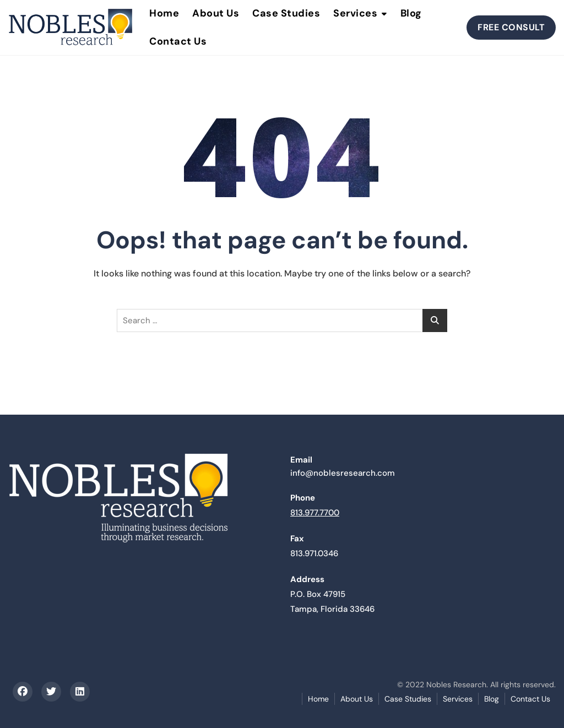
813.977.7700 (315, 513)
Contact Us (178, 41)
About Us (357, 699)
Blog (492, 699)
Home (318, 699)
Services (458, 699)
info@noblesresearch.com (343, 473)
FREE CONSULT (511, 27)
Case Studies (408, 699)
